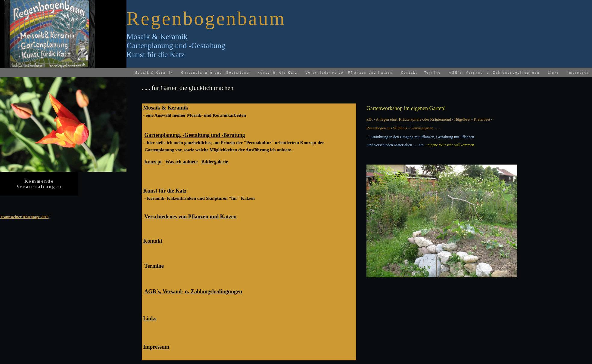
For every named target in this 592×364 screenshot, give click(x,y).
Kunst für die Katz (277, 73)
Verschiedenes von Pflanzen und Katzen (349, 73)
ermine (434, 73)
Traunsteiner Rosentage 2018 (24, 217)
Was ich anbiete (182, 162)
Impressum (579, 73)
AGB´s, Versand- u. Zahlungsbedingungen (494, 73)
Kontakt (409, 73)
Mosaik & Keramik (154, 73)
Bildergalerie (215, 162)
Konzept (153, 162)
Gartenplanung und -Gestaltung (215, 73)
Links (553, 73)
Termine (154, 266)
